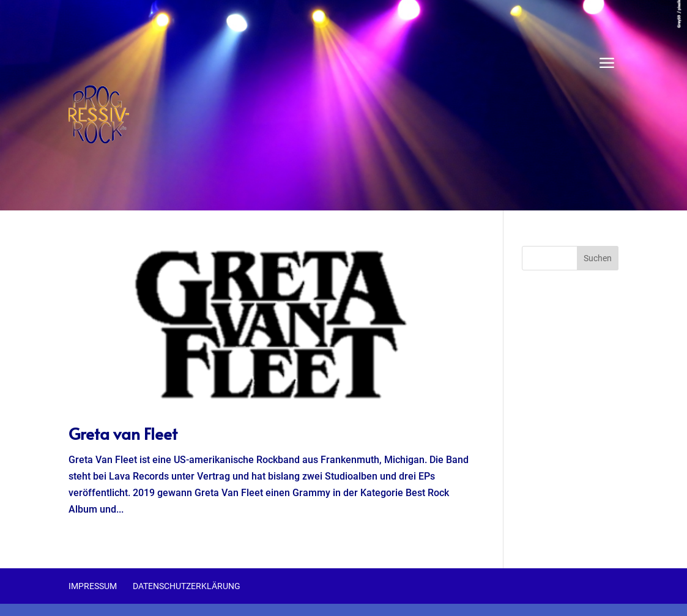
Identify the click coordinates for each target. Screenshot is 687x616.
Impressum (93, 586)
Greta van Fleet (123, 433)
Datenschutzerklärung (187, 586)
